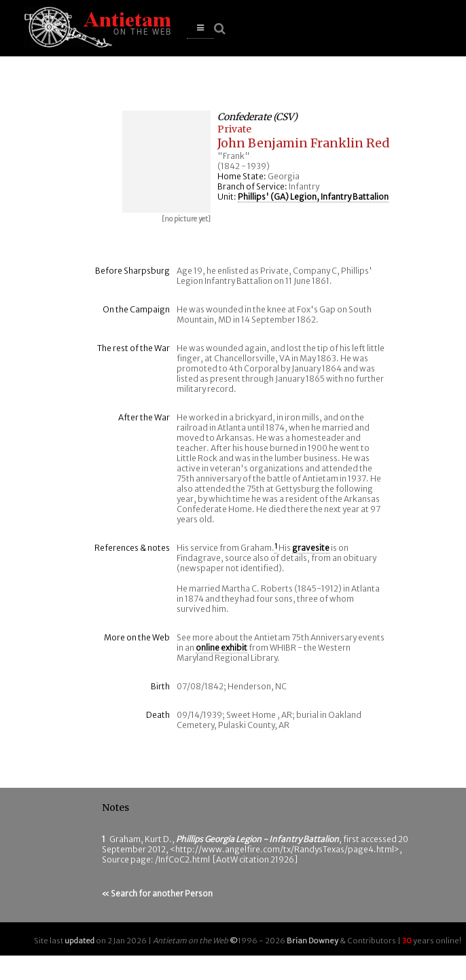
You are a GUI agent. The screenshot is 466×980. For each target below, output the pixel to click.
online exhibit (221, 648)
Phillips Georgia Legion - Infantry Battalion (257, 839)
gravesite (311, 548)
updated (79, 941)
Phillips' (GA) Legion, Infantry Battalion (313, 197)
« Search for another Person (157, 893)
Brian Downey (312, 941)
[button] (200, 28)
